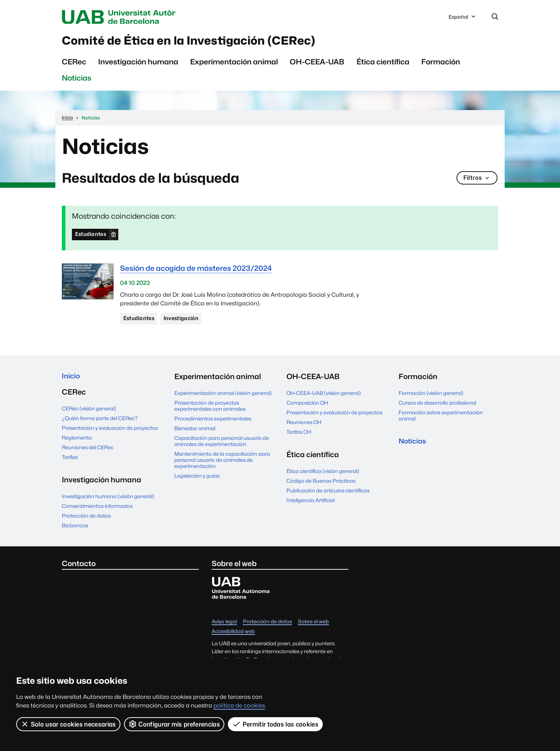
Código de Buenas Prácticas (321, 485)
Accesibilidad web (233, 637)
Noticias (77, 81)
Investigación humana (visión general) (108, 502)
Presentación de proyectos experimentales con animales (210, 410)
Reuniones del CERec (88, 453)
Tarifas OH (299, 436)
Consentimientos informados (97, 511)
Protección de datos (86, 521)
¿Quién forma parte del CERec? (100, 424)
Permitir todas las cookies (276, 724)
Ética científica (383, 65)
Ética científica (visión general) (323, 475)
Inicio (71, 381)
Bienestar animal (195, 433)
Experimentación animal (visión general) (223, 397)
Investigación (185, 322)
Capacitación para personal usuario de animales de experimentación (222, 445)
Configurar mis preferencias (174, 724)
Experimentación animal (234, 65)
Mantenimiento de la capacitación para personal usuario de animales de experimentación (222, 464)
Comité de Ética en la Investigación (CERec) (210, 43)
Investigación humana (138, 65)
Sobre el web (313, 627)
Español (463, 19)
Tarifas (70, 462)
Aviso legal (224, 627)
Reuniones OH (304, 426)
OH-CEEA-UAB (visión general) (324, 397)
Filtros (476, 181)
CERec (74, 65)
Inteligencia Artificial (311, 504)
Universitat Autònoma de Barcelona (130, 17)
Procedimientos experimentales (213, 423)
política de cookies (239, 706)
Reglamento (77, 443)
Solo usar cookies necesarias (68, 724)
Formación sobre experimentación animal (441, 420)
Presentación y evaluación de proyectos (110, 433)
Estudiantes (92, 238)
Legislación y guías (197, 480)
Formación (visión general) (431, 397)
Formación (441, 65)
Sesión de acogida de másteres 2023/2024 (196, 272)
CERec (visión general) (89, 414)
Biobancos (75, 531)
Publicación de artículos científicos (328, 495)
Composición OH (307, 407)
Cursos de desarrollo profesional (437, 407)
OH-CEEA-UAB (317, 65)
